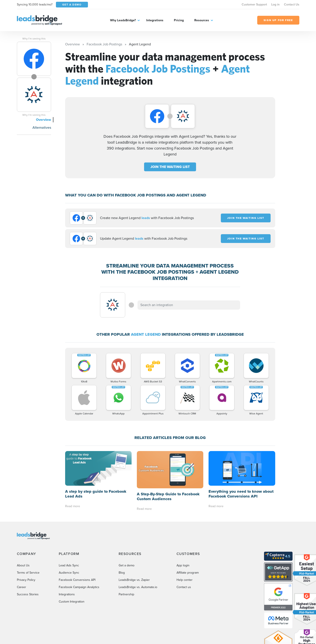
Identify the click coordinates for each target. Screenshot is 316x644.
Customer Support (254, 4)
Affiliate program (188, 573)
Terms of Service (28, 573)
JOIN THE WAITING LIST (170, 167)
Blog (122, 573)
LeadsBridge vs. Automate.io (138, 587)
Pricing (179, 20)
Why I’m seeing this (34, 39)
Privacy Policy (26, 580)
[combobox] (189, 305)
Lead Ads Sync (69, 565)
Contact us (184, 587)
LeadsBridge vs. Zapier (134, 580)
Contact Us (292, 4)
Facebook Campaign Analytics (79, 587)
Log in (275, 4)
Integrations (155, 20)
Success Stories (28, 594)
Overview (44, 120)
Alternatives (42, 128)
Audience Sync (69, 573)
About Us (23, 565)
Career (21, 587)
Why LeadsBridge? (123, 20)
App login (183, 565)
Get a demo (127, 565)
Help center (185, 580)
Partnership (126, 594)
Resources (202, 20)
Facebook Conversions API (77, 580)
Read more (73, 506)
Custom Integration (72, 602)
